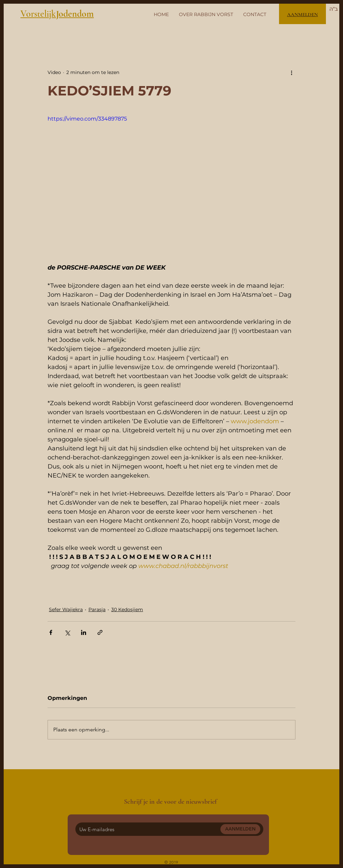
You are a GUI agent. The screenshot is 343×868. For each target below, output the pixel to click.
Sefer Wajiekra (66, 609)
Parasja (97, 609)
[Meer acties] (291, 72)
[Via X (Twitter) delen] (67, 632)
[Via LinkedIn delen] (84, 632)
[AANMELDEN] (240, 829)
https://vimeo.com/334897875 (87, 119)
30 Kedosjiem (127, 609)
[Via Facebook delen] (51, 632)
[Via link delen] (100, 632)
